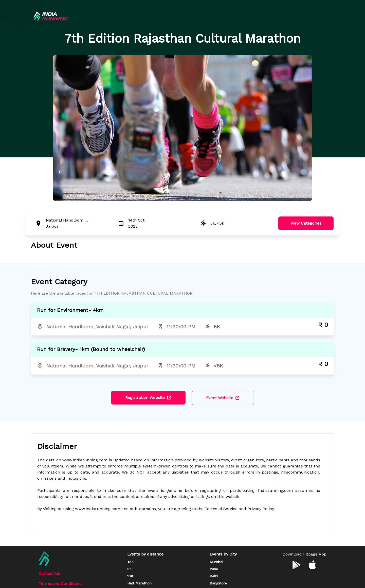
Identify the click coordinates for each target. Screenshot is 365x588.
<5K (131, 562)
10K (130, 576)
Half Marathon (139, 583)
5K (130, 569)
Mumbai (216, 562)
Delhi (214, 576)
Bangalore (218, 583)
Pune (214, 569)
